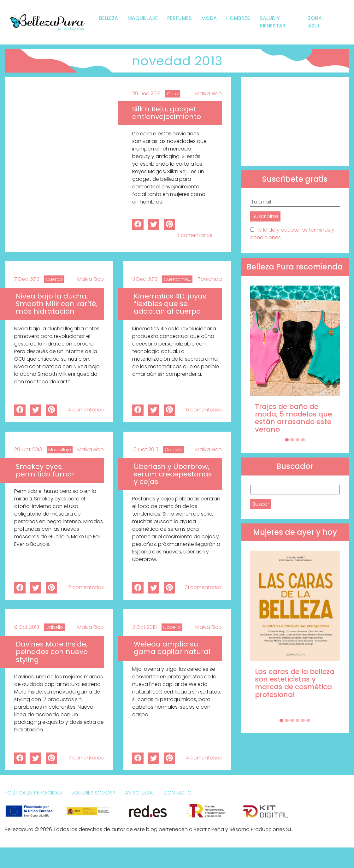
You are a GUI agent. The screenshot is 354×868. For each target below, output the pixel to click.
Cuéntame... (177, 279)
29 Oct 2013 (28, 449)
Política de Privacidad (33, 793)
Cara (173, 94)
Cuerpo (54, 279)
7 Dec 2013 (27, 279)
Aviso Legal (140, 793)
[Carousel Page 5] (303, 720)
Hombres (238, 18)
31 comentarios (203, 587)
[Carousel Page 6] (308, 720)
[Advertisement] (295, 121)
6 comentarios (204, 410)
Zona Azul (315, 22)
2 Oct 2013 (145, 627)
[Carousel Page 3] (298, 440)
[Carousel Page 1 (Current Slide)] (287, 440)
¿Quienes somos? (94, 793)
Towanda (210, 279)
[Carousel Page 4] (303, 440)
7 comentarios (86, 758)
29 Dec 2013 (146, 94)
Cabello (174, 450)
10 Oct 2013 (145, 449)
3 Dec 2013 (145, 279)
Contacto (178, 793)
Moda (209, 18)
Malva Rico (209, 94)
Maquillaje (143, 18)
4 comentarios (194, 235)
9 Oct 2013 (27, 627)
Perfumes (180, 18)
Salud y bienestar (273, 22)
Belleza (109, 18)
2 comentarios (86, 587)
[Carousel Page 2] (292, 440)
